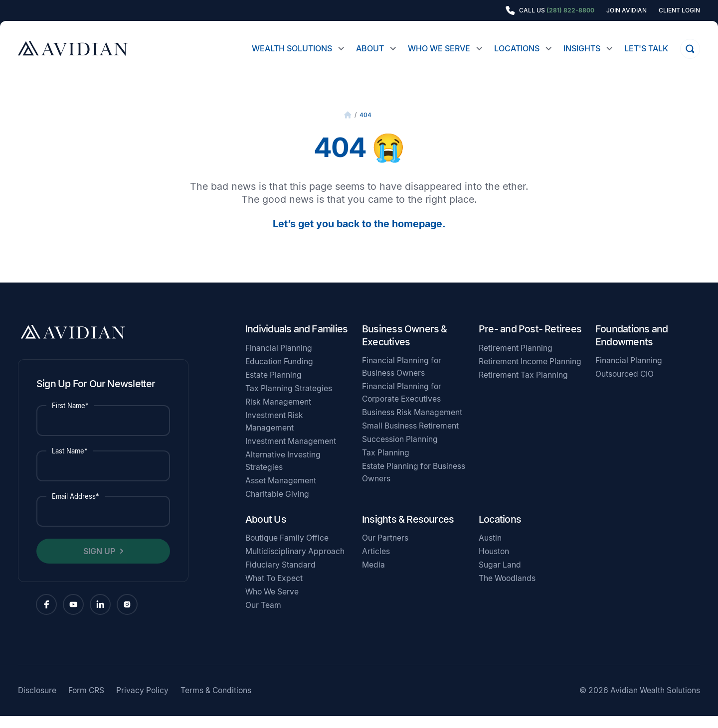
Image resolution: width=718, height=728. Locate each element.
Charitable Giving (277, 506)
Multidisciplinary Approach (295, 563)
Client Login (679, 10)
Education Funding (279, 373)
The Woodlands (507, 590)
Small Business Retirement (410, 438)
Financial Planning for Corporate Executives (402, 405)
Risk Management (278, 414)
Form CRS (86, 703)
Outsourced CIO (625, 386)
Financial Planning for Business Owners (402, 379)
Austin (490, 550)
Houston (494, 563)
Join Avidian (627, 10)
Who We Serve (439, 48)
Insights (582, 48)
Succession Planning (400, 451)
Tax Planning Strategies (289, 400)
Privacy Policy (142, 703)
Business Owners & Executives (405, 347)
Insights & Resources (408, 531)
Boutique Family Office (287, 550)
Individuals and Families (296, 341)
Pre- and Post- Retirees (530, 341)
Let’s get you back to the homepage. (359, 236)
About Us (266, 531)
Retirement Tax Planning (523, 387)
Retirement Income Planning (530, 373)
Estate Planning (273, 387)
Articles (376, 563)
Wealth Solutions (292, 48)
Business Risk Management (412, 424)
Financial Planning (279, 360)
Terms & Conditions (216, 703)
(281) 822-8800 (570, 10)
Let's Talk (646, 48)
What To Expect (274, 590)
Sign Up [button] (99, 563)
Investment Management (291, 453)
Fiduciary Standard (280, 577)
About (370, 48)
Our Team (263, 617)
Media (373, 577)
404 (365, 127)
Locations (517, 48)
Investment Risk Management (274, 434)
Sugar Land (500, 577)
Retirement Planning (516, 360)
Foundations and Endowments (631, 347)
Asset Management (281, 493)
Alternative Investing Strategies (283, 473)
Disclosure (37, 703)
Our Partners (385, 550)
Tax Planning (386, 465)
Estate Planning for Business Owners (414, 484)
